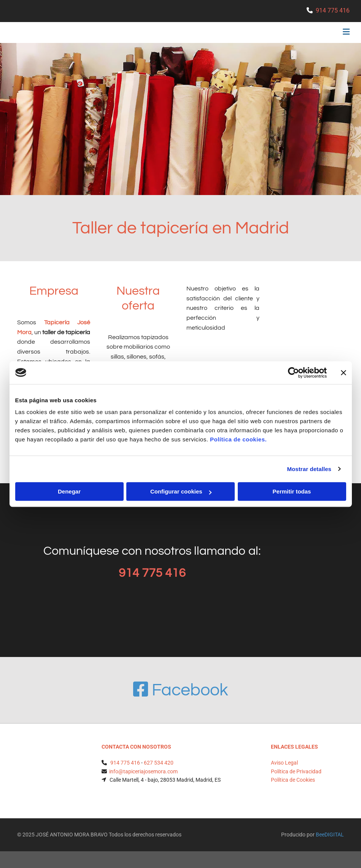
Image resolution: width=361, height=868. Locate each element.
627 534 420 (159, 763)
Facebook (181, 690)
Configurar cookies (181, 491)
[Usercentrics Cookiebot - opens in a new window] (293, 373)
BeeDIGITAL (330, 835)
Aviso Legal (284, 763)
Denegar (69, 491)
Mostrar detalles (309, 469)
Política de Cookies (293, 780)
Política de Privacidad (296, 771)
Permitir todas (292, 491)
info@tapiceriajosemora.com (143, 771)
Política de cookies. (238, 439)
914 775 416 (333, 10)
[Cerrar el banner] (344, 373)
